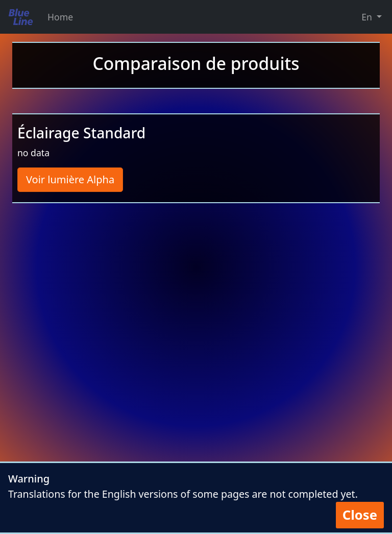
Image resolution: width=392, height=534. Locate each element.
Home (60, 17)
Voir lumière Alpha (70, 179)
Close (360, 515)
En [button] (368, 17)
